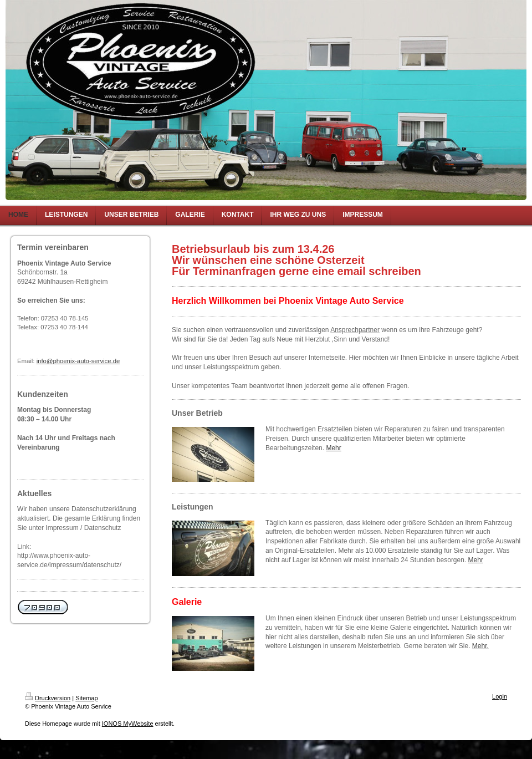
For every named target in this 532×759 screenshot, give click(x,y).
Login (500, 696)
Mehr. (480, 646)
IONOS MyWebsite (128, 724)
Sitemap (86, 698)
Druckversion (48, 698)
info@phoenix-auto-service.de (78, 361)
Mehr (333, 448)
